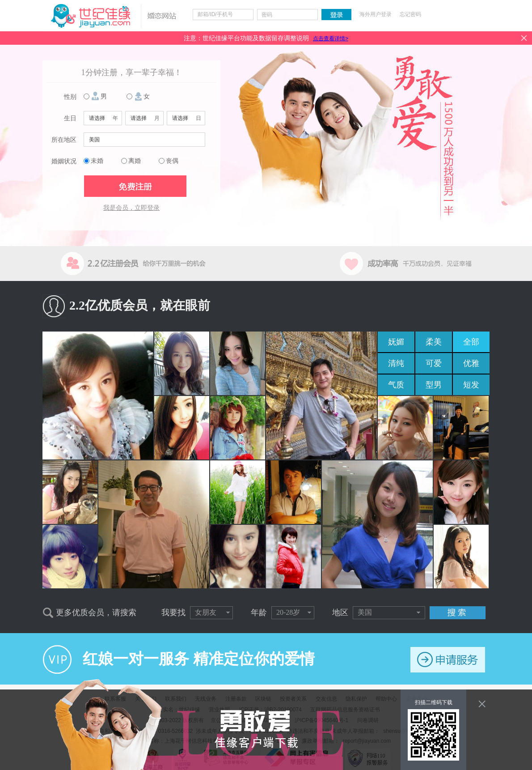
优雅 (471, 363)
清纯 (396, 363)
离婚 (135, 161)
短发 (471, 385)
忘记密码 (410, 14)
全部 (471, 342)
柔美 (434, 342)
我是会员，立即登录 (131, 208)
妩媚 (396, 342)
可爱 (434, 363)
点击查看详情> (331, 38)
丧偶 (172, 161)
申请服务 (448, 660)
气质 (396, 385)
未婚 (97, 161)
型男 (434, 385)
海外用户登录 (376, 14)
